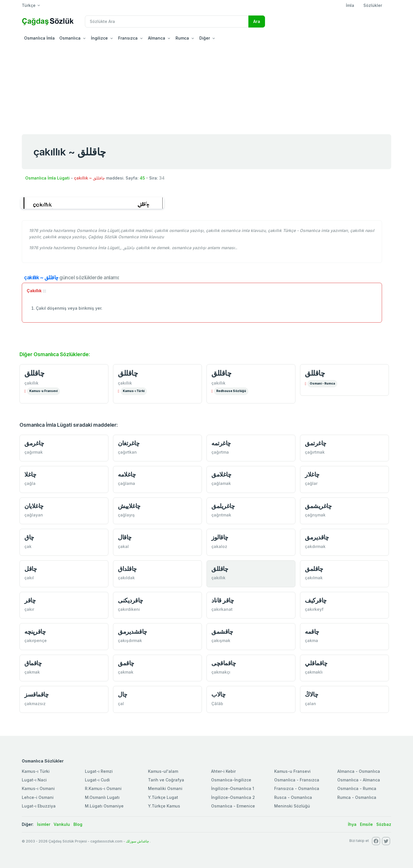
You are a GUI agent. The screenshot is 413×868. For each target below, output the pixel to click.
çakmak (32, 672)
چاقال (125, 537)
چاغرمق (34, 443)
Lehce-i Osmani (38, 797)
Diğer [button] (205, 38)
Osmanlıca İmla (39, 38)
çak (28, 546)
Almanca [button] (157, 38)
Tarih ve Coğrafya (166, 780)
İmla (350, 5)
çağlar (311, 483)
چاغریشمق (318, 506)
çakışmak (221, 640)
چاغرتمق (316, 443)
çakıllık (31, 383)
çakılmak (314, 578)
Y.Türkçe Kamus (164, 806)
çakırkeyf (314, 609)
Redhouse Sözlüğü (231, 391)
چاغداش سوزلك (137, 841)
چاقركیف (316, 600)
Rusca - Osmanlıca (293, 797)
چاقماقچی (224, 663)
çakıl (29, 578)
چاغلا (30, 474)
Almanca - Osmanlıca (359, 771)
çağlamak (221, 483)
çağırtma (220, 452)
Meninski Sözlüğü (292, 806)
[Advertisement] (206, 87)
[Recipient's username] (167, 22)
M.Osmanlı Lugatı (102, 797)
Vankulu (62, 824)
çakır (29, 609)
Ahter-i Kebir (223, 771)
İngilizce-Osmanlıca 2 (233, 797)
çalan (310, 704)
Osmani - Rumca (322, 384)
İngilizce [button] (99, 38)
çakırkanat (222, 609)
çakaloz (219, 546)
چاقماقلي (316, 663)
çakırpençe (36, 640)
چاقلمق (314, 569)
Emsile (366, 824)
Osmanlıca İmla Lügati (47, 178)
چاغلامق (221, 474)
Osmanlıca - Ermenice (233, 806)
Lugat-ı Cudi (97, 780)
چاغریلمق (223, 506)
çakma (311, 640)
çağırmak (34, 452)
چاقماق (33, 663)
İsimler (44, 824)
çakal (123, 546)
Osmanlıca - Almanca (359, 780)
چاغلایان (34, 506)
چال (123, 694)
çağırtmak (315, 452)
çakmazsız (35, 704)
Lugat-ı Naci (34, 780)
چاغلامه (127, 474)
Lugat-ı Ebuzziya (39, 806)
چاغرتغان (129, 443)
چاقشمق (222, 632)
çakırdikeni (129, 609)
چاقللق (34, 373)
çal (121, 704)
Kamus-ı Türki (134, 391)
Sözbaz (384, 824)
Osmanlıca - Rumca (357, 788)
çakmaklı (314, 672)
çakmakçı (221, 672)
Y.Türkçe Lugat (163, 797)
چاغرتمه (221, 443)
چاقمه (312, 632)
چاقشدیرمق (133, 632)
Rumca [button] (182, 38)
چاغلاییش (129, 506)
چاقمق (126, 663)
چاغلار (312, 474)
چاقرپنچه (35, 632)
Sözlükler (373, 5)
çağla (30, 483)
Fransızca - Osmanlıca (297, 788)
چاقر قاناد (223, 600)
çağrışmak (315, 515)
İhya (352, 824)
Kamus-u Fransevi (43, 391)
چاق (29, 537)
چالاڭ (311, 694)
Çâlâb (217, 704)
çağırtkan (127, 452)
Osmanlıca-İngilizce (231, 780)
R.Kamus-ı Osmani (103, 788)
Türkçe (29, 5)
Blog (78, 824)
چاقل (31, 569)
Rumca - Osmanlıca (357, 797)
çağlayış (126, 515)
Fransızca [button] (128, 38)
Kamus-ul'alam (163, 771)
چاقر (30, 600)
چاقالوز (220, 537)
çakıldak (126, 578)
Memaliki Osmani (165, 788)
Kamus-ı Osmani (38, 788)
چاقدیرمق (317, 537)
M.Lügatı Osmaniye (104, 806)
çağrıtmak (221, 515)
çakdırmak (315, 546)
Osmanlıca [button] (70, 38)
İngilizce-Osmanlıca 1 (233, 788)
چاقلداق (127, 569)
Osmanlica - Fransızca (297, 780)
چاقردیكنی (130, 600)
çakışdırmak (130, 640)
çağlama (126, 483)
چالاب (218, 694)
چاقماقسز (36, 694)
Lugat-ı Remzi (99, 771)
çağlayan (34, 515)
